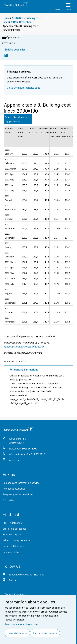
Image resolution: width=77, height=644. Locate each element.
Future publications (13, 546)
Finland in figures (12, 534)
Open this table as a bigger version (16, 119)
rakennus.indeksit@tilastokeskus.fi (24, 347)
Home (6, 18)
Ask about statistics (14, 488)
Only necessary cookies (45, 633)
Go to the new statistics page (24, 88)
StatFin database (12, 523)
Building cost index (15, 49)
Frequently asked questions (18, 494)
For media (8, 500)
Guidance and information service (21, 483)
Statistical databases (15, 529)
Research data (11, 552)
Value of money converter (17, 540)
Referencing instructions (24, 370)
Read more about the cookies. (22, 624)
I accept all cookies (17, 633)
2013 (14, 22)
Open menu (10, 37)
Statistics (18, 18)
